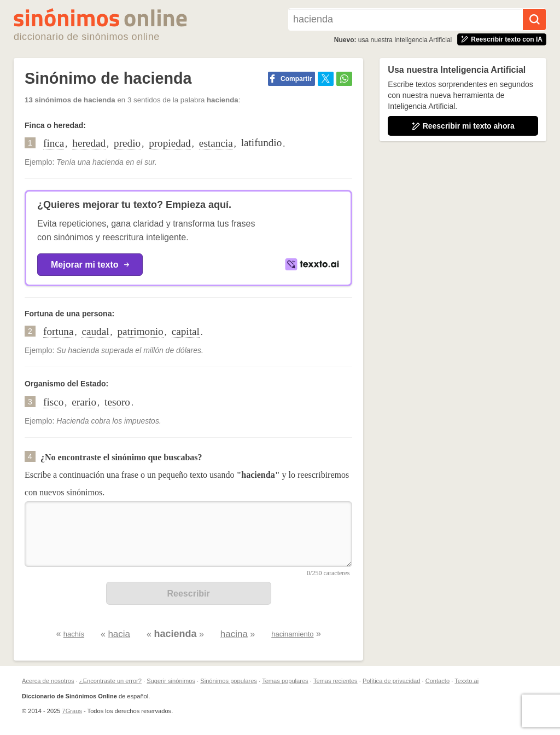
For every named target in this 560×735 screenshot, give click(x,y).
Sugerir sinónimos (171, 681)
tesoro (117, 402)
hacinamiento (292, 634)
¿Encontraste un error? (110, 681)
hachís (74, 634)
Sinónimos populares (229, 681)
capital (186, 331)
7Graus (72, 711)
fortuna (58, 331)
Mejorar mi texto (90, 265)
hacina (234, 634)
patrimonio (141, 331)
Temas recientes (336, 681)
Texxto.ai (466, 681)
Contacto (437, 681)
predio (127, 143)
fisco (53, 402)
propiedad (170, 143)
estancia (216, 143)
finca (54, 143)
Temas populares (285, 681)
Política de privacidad (391, 681)
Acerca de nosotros (48, 681)
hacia (119, 634)
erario (84, 402)
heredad (89, 143)
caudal (95, 331)
